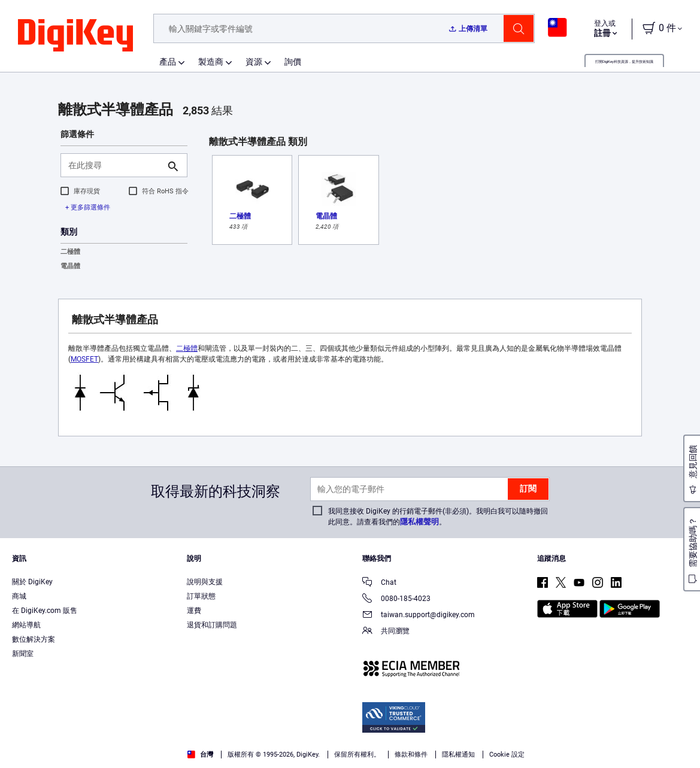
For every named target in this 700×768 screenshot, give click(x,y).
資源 (254, 62)
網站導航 (26, 625)
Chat (379, 583)
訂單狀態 (201, 596)
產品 (168, 62)
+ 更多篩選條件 (88, 207)
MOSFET (84, 359)
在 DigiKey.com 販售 (45, 611)
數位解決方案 (34, 639)
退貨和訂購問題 (212, 625)
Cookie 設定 (507, 755)
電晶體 (70, 266)
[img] (75, 36)
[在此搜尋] (114, 165)
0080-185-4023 (396, 599)
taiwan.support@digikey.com (419, 616)
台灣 (200, 755)
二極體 (70, 252)
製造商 (211, 62)
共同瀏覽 (386, 632)
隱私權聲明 (419, 522)
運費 (194, 611)
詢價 (293, 62)
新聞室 (23, 654)
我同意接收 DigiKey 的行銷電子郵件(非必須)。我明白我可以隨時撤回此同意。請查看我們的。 (438, 517)
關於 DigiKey (32, 582)
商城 (19, 596)
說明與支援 (205, 582)
